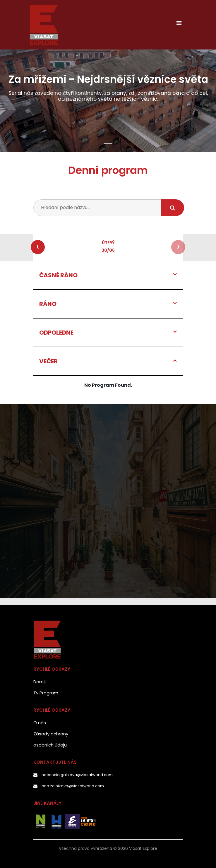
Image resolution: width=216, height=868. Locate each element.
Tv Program (46, 693)
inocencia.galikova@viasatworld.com (77, 775)
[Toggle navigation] (179, 25)
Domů (40, 682)
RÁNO (48, 304)
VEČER (48, 361)
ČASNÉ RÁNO (58, 275)
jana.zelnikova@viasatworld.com (72, 786)
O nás (40, 723)
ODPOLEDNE (56, 333)
